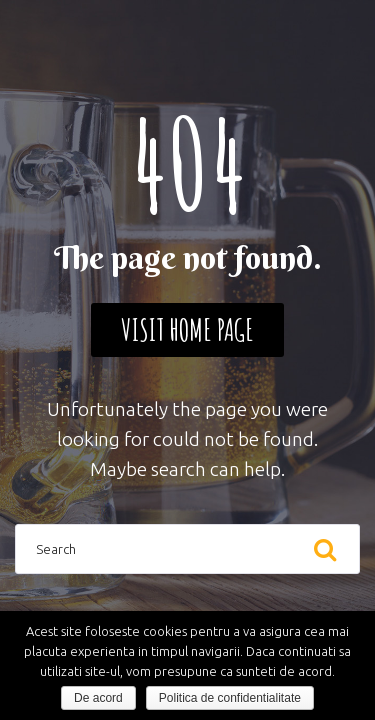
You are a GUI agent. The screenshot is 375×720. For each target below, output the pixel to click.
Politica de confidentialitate (230, 698)
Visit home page (187, 329)
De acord (98, 698)
